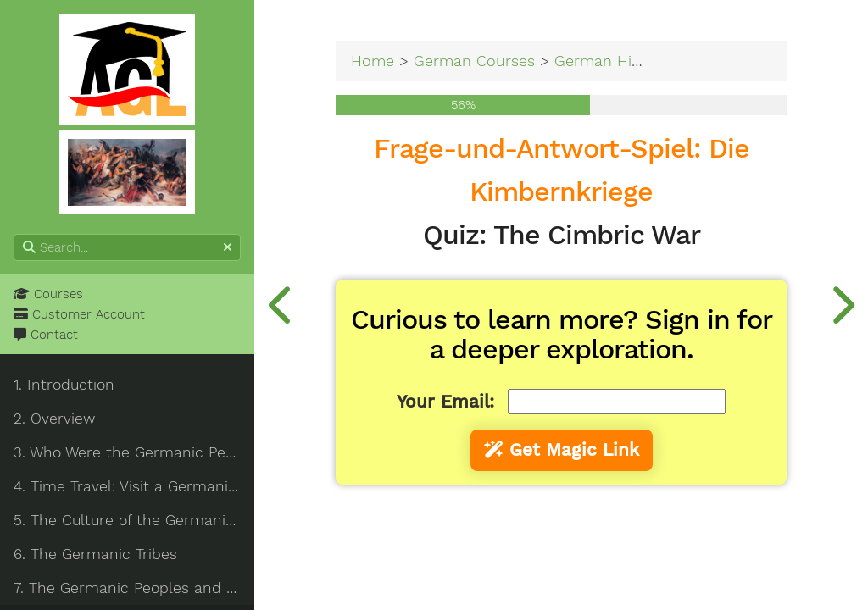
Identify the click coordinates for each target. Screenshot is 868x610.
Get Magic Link (562, 450)
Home (373, 61)
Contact (46, 335)
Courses (48, 294)
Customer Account (79, 314)
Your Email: (445, 402)
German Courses (474, 61)
